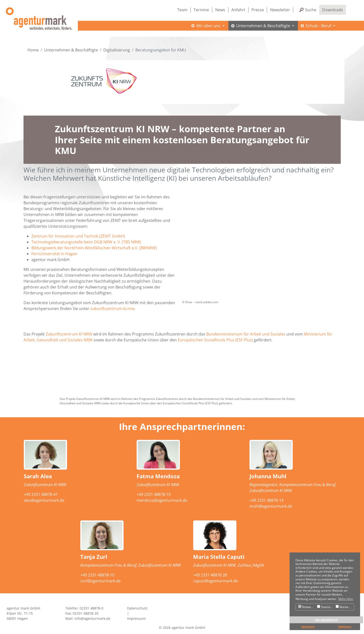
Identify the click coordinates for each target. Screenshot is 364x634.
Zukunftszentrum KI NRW (69, 334)
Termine (201, 10)
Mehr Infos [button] (346, 599)
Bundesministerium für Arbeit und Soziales (246, 334)
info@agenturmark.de (92, 618)
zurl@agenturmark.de (100, 581)
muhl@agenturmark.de (271, 506)
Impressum (136, 618)
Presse (258, 10)
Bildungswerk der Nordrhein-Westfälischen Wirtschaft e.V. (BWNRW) (94, 248)
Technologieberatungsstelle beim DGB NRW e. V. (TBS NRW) (86, 242)
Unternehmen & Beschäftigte (71, 50)
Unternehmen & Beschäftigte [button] (264, 26)
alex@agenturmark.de (44, 500)
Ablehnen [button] (345, 627)
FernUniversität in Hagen (54, 254)
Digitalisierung (117, 50)
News (220, 10)
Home (33, 50)
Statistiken (326, 607)
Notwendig (307, 607)
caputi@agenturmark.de (216, 581)
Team (182, 10)
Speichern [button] (308, 627)
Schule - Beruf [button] (319, 26)
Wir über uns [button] (209, 26)
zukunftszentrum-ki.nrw (112, 309)
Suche (311, 10)
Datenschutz (137, 608)
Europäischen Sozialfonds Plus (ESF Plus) (215, 340)
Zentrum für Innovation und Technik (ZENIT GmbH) (78, 236)
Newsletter (280, 10)
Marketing (345, 607)
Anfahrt (238, 10)
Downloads (333, 10)
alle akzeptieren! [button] (326, 620)
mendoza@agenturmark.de (162, 500)
